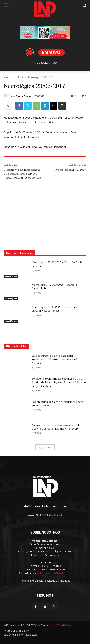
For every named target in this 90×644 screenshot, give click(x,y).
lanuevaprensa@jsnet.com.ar (56, 573)
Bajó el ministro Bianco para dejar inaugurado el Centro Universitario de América (55, 359)
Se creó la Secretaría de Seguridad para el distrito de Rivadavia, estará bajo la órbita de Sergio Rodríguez (59, 382)
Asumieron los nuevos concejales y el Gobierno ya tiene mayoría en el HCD (55, 427)
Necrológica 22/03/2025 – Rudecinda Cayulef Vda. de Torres (54, 309)
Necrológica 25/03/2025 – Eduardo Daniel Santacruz (57, 264)
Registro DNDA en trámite (17, 631)
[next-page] (12, 329)
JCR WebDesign (64, 625)
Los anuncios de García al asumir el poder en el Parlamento (57, 404)
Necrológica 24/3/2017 (71, 170)
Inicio (7, 77)
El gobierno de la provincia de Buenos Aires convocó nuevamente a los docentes (22, 174)
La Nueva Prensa (22, 96)
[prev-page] (6, 329)
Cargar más (45, 447)
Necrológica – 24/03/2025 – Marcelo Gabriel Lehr (54, 287)
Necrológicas (19, 77)
